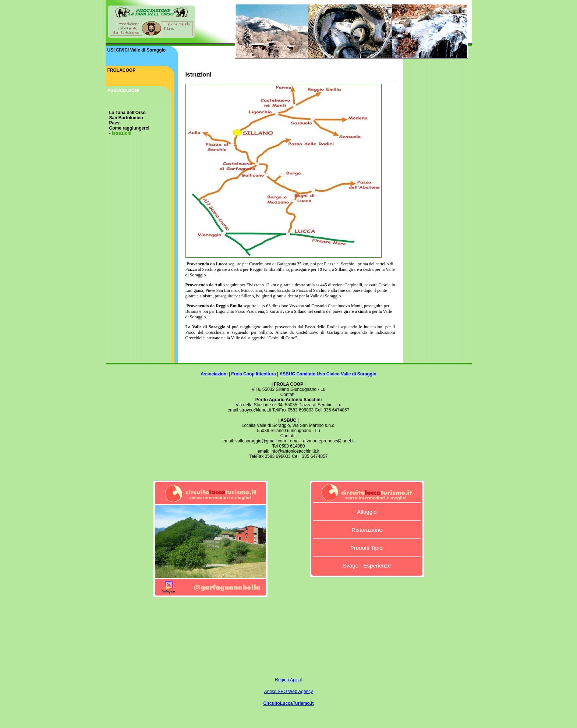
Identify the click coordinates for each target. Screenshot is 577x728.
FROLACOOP (122, 70)
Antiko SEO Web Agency (289, 692)
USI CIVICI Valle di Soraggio (137, 50)
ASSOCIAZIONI (123, 91)
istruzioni (122, 133)
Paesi (115, 123)
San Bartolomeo (126, 118)
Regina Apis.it (288, 680)
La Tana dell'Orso (128, 113)
